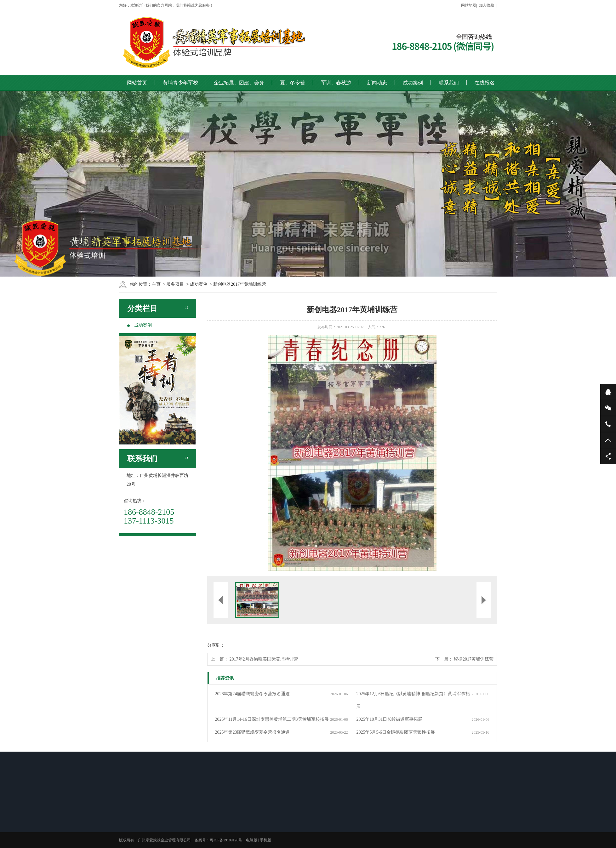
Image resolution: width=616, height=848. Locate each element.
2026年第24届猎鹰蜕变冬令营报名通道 (252, 694)
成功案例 (413, 83)
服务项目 (175, 284)
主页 (156, 284)
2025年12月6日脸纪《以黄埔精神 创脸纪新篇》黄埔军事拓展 (413, 700)
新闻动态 (377, 83)
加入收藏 (487, 5)
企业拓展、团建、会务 (239, 83)
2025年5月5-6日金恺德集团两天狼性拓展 (396, 732)
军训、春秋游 (336, 83)
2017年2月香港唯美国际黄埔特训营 (264, 659)
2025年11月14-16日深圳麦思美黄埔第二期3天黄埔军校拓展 (272, 719)
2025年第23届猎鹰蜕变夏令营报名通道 (252, 732)
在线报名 (485, 83)
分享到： (216, 645)
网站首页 (137, 83)
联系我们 (449, 83)
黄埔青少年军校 (180, 83)
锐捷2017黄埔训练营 (474, 659)
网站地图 (469, 5)
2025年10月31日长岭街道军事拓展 (389, 719)
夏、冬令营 (293, 83)
